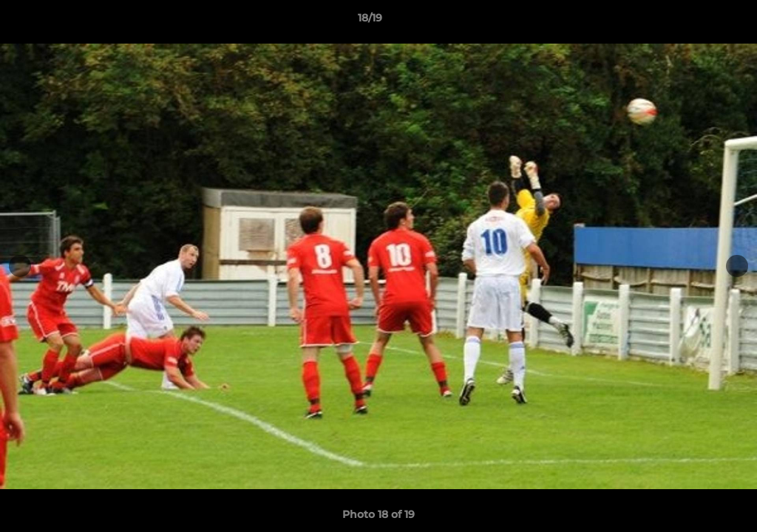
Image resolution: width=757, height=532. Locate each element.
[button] (695, 21)
